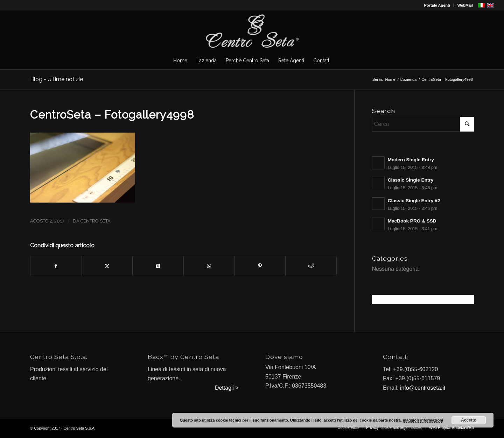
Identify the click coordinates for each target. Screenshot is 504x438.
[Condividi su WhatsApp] (209, 266)
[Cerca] (423, 124)
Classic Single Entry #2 (414, 201)
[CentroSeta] (252, 31)
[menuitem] (437, 5)
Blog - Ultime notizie (57, 79)
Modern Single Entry (411, 160)
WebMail (465, 5)
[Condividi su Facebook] (56, 266)
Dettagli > (227, 388)
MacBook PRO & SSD (412, 221)
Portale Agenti (437, 5)
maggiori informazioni (423, 420)
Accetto (469, 420)
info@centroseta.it (423, 388)
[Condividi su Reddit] (311, 266)
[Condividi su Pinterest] (260, 266)
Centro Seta (96, 221)
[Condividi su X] (107, 266)
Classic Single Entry (411, 180)
